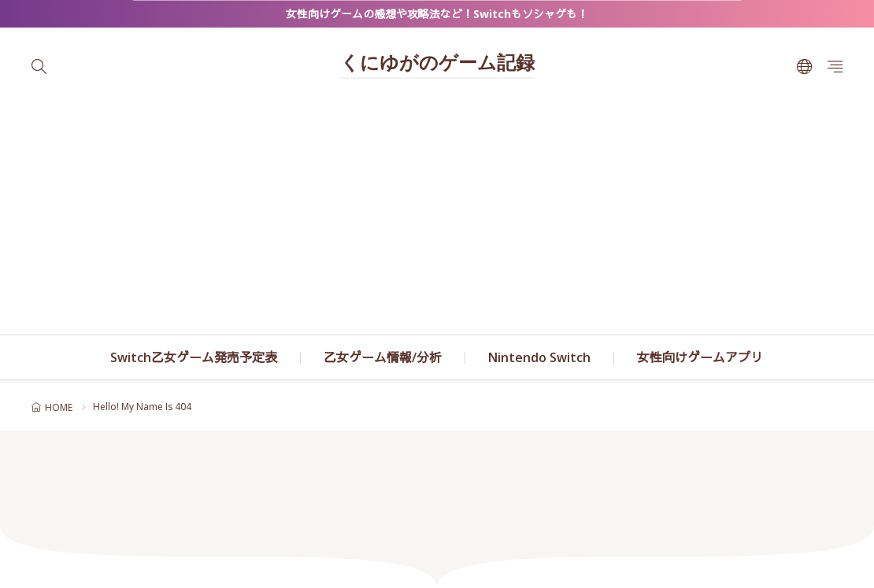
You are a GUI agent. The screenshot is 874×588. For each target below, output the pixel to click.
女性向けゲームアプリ (700, 357)
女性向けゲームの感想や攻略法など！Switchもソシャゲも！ (437, 14)
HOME (59, 407)
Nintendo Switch (539, 357)
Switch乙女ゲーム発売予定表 (194, 357)
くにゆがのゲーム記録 (437, 65)
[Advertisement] (437, 216)
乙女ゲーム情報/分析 (383, 357)
